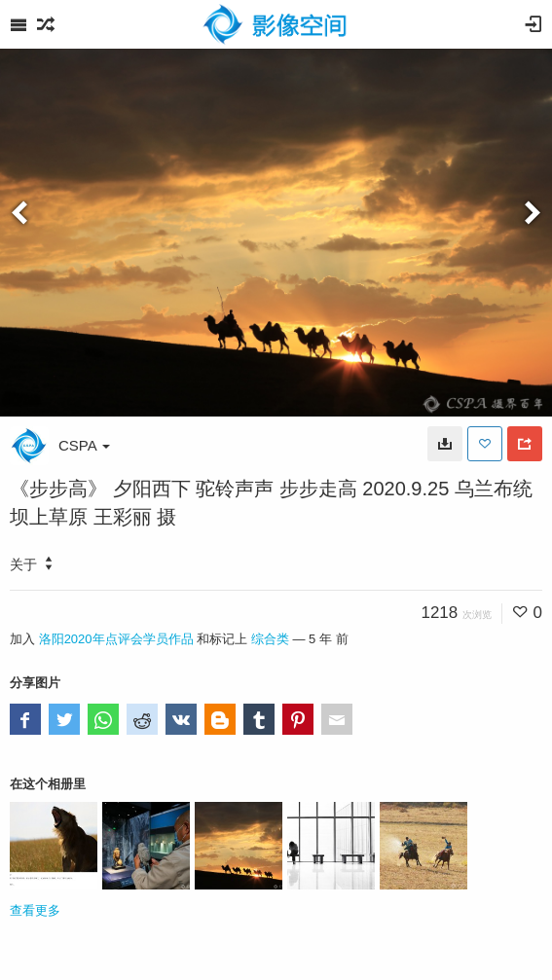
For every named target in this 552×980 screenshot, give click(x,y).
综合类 (270, 639)
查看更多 (35, 910)
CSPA (84, 445)
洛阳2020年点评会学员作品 (116, 639)
